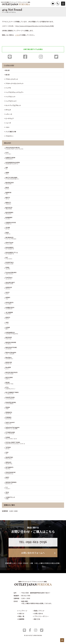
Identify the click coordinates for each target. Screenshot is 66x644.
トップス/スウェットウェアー (14, 92)
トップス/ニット (10, 97)
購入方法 (37, 619)
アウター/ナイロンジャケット (14, 83)
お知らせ (21, 613)
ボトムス (8, 110)
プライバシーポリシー (41, 616)
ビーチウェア (9, 118)
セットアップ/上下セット (13, 105)
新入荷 (7, 70)
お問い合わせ (38, 613)
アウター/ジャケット (11, 79)
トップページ (22, 611)
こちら (17, 35)
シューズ (7, 123)
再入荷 (7, 75)
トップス (8, 88)
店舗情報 (21, 619)
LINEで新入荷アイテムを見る (33, 49)
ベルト (7, 127)
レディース (8, 114)
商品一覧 (21, 616)
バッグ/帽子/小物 (10, 132)
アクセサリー (9, 136)
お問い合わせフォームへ (38, 553)
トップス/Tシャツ (10, 101)
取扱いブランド (39, 611)
